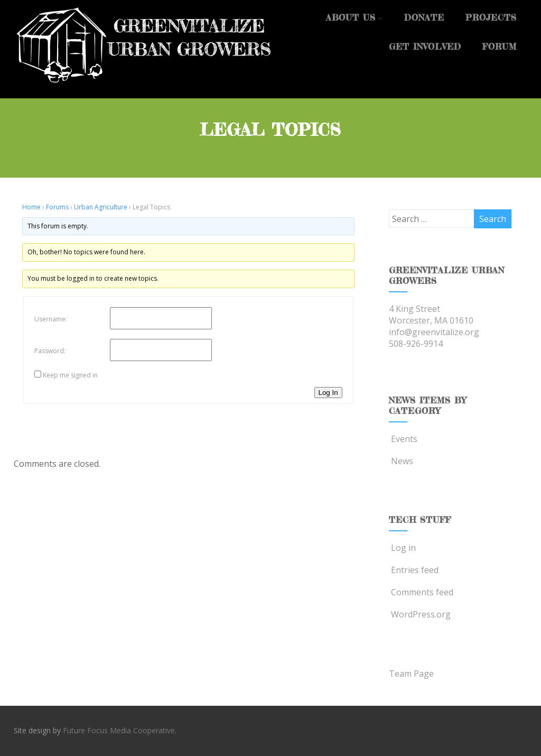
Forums (57, 207)
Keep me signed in (70, 375)
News (401, 461)
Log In (328, 393)
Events (403, 439)
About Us (355, 17)
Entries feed (414, 570)
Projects (491, 17)
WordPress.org (420, 614)
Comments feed (421, 592)
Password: (50, 351)
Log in (402, 548)
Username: (51, 319)
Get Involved (425, 47)
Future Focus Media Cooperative (119, 730)
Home (31, 207)
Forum (500, 47)
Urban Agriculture (101, 207)
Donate (424, 17)
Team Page (411, 674)
